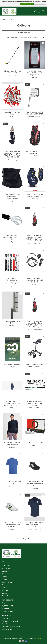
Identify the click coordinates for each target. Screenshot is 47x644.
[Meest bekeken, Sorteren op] (33, 38)
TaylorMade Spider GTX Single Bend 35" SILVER (35, 113)
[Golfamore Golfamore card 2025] (12, 348)
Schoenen (5, 590)
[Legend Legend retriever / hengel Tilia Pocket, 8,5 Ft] (12, 219)
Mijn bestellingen (8, 606)
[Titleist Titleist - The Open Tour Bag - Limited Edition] (35, 178)
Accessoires (6, 568)
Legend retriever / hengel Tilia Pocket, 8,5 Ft (12, 237)
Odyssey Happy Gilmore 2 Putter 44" (12, 72)
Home (4, 19)
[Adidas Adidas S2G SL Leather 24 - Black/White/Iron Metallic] (35, 466)
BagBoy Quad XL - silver (35, 364)
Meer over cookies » (40, 4)
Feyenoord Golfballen (35, 442)
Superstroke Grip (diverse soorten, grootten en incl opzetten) (12, 281)
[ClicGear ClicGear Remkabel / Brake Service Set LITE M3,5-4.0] (35, 262)
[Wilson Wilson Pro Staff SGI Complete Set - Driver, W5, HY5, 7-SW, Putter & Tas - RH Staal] (35, 219)
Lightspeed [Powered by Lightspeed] (40, 638)
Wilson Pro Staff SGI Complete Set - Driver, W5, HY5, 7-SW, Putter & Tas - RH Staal (35, 238)
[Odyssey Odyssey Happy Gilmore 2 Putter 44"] (12, 55)
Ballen (4, 571)
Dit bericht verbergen (27, 4)
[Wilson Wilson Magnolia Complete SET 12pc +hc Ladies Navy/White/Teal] (12, 386)
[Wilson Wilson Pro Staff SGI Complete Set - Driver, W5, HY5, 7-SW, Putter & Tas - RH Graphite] (35, 305)
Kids (3, 585)
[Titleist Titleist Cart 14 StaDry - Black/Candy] (35, 135)
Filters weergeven (24, 32)
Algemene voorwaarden (11, 621)
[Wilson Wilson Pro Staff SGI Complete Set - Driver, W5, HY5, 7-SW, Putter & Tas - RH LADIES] (12, 135)
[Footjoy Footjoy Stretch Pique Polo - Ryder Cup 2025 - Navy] (35, 507)
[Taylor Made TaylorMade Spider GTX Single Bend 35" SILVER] (35, 96)
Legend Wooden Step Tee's (12, 113)
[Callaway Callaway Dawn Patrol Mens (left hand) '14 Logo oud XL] (35, 55)
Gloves (4, 579)
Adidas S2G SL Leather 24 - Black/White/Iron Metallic (35, 483)
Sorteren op (23, 38)
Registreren (6, 603)
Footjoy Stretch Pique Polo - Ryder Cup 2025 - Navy (35, 525)
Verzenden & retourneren (11, 627)
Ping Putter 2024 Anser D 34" (12, 322)
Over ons (5, 618)
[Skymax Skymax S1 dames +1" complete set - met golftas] (35, 386)
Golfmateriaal (7, 582)
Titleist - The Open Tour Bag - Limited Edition (35, 195)
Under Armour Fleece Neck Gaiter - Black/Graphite (12, 196)
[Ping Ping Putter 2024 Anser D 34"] (12, 305)
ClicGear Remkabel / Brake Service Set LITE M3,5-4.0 (35, 280)
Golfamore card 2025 (12, 364)
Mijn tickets (6, 608)
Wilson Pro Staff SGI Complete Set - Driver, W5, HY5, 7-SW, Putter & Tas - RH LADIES (12, 154)
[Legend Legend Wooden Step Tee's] (12, 96)
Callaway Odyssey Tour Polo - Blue (12, 482)
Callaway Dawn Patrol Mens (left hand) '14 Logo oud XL (35, 73)
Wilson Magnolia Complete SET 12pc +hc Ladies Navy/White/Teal (12, 403)
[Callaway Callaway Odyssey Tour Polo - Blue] (12, 466)
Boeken (5, 574)
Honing (4, 577)
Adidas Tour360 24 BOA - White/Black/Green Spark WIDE (12, 525)
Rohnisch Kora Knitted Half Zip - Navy (12, 443)
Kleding (5, 588)
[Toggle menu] (43, 11)
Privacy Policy (7, 629)
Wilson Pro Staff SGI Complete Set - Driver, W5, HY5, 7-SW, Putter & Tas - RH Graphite (35, 324)
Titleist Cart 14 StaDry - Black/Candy (35, 152)
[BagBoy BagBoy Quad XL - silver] (35, 348)
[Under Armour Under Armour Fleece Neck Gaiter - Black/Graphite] (12, 178)
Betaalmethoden (8, 624)
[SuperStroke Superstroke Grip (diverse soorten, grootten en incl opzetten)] (12, 262)
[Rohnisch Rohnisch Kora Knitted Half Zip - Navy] (12, 427)
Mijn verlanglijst (8, 611)
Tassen (5, 593)
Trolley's (5, 596)
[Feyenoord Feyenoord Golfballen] (35, 427)
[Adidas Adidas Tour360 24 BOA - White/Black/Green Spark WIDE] (12, 507)
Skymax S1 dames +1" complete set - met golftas (35, 403)
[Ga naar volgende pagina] (27, 539)
